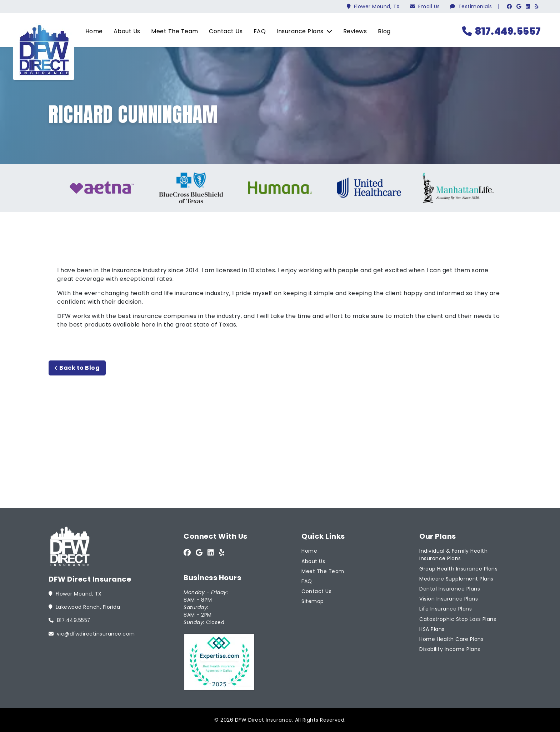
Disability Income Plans (450, 649)
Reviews (353, 31)
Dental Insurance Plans (450, 588)
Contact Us (223, 31)
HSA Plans (432, 628)
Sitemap (313, 601)
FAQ (257, 31)
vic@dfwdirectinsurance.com (92, 633)
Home (92, 31)
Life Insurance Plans (446, 608)
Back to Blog (77, 368)
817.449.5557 (501, 31)
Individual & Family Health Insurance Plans (453, 554)
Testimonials (471, 6)
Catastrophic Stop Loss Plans (458, 618)
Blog (382, 31)
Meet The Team (172, 31)
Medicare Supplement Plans (456, 578)
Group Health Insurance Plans (458, 568)
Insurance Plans (302, 31)
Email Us (425, 6)
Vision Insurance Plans (449, 598)
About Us (124, 31)
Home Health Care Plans (451, 638)
